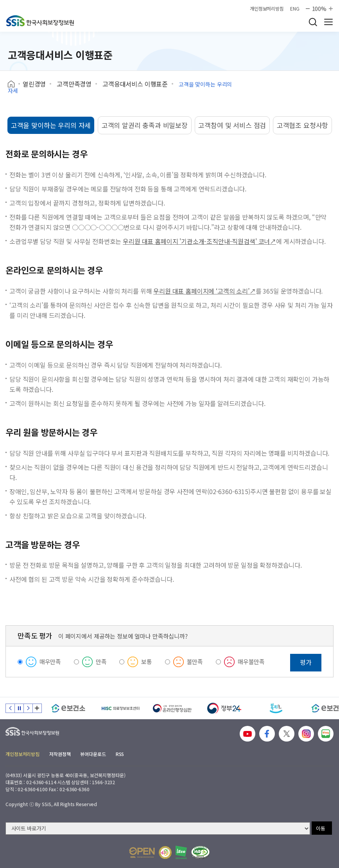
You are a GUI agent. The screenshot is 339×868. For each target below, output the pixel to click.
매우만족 (50, 661)
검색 (313, 22)
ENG (295, 9)
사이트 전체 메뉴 (328, 22)
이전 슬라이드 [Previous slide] (10, 708)
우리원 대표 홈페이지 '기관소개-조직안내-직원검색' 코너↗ (199, 241)
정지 (19, 708)
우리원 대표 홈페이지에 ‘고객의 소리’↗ (204, 291)
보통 (147, 661)
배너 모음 (37, 708)
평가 (306, 662)
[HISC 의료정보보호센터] (120, 708)
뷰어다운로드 (93, 754)
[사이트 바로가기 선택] (158, 828)
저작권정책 (60, 754)
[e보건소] (68, 708)
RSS (120, 754)
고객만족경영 (74, 84)
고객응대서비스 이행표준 (135, 84)
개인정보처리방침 (267, 9)
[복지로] (276, 708)
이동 (321, 828)
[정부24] (224, 708)
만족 (101, 661)
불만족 (195, 661)
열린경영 (34, 84)
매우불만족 (251, 661)
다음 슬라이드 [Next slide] (28, 708)
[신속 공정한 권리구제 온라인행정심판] (172, 708)
